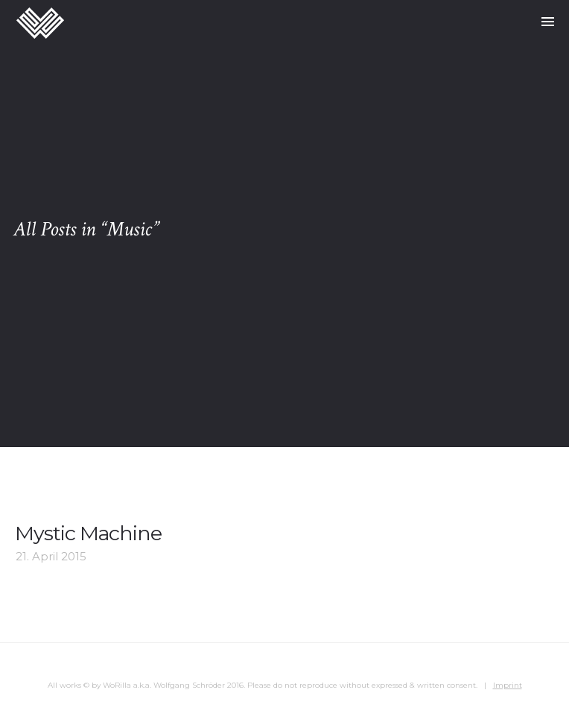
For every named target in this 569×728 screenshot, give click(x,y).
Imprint (508, 685)
